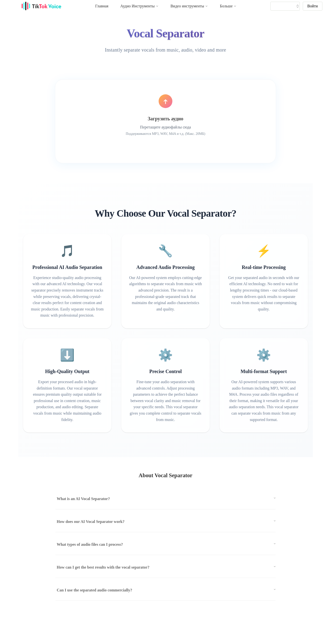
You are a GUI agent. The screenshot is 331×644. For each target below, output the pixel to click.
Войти (313, 6)
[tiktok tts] (285, 6)
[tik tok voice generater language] (286, 6)
